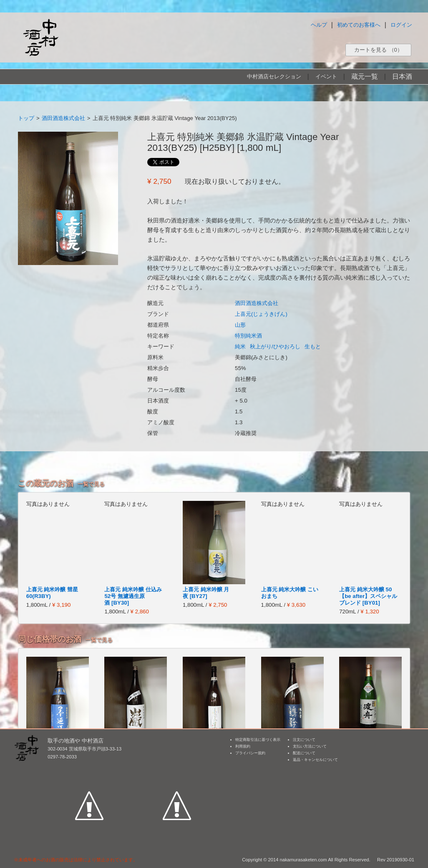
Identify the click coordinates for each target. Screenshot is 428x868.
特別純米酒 (248, 336)
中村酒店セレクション (274, 76)
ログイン (401, 25)
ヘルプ (319, 25)
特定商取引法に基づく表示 (258, 740)
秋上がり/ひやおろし (275, 346)
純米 (240, 346)
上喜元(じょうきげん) (261, 314)
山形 (240, 325)
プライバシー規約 (250, 753)
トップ (26, 118)
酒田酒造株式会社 (63, 118)
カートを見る (378, 50)
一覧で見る (91, 484)
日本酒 (402, 76)
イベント (326, 76)
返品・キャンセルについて (315, 760)
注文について (304, 740)
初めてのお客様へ (359, 25)
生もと (313, 346)
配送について (304, 753)
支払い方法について (310, 746)
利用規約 (243, 746)
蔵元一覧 (365, 76)
